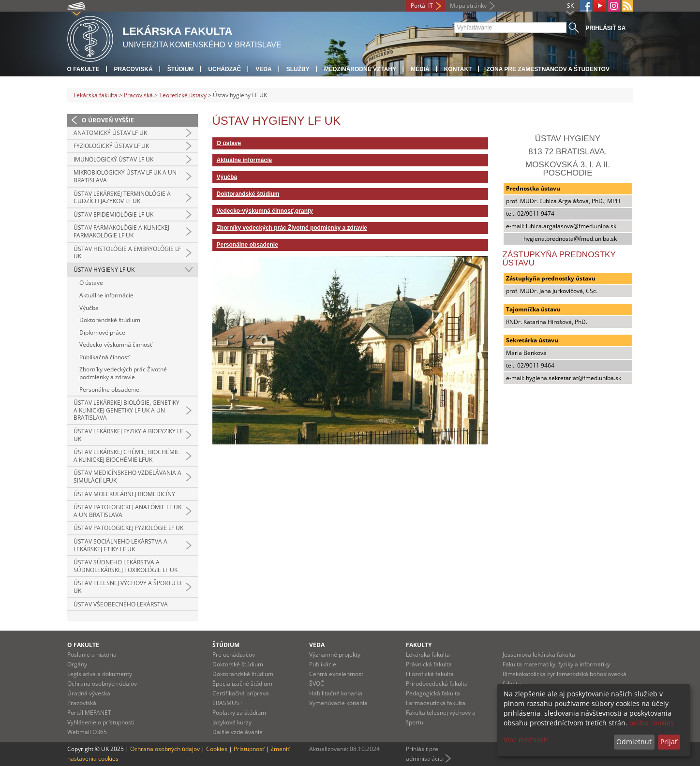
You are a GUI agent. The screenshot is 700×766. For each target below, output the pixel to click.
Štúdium (181, 69)
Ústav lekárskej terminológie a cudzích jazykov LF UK (122, 198)
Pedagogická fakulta (433, 693)
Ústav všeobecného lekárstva (121, 604)
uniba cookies (652, 723)
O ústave (91, 283)
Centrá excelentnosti (337, 674)
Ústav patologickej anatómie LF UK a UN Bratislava (127, 511)
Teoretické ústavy (183, 95)
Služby (298, 69)
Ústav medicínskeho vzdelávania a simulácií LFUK (127, 477)
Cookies (217, 749)
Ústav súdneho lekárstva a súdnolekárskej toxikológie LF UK (126, 566)
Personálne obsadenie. (110, 390)
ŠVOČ (317, 684)
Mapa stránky (468, 6)
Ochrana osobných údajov (102, 684)
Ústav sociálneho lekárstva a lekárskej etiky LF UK (120, 545)
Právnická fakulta (429, 664)
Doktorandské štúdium (110, 320)
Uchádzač (224, 69)
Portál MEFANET (89, 713)
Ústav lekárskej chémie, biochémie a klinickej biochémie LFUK (127, 456)
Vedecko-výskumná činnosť (116, 345)
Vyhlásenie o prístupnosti (101, 722)
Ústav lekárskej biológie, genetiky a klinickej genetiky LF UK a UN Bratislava (127, 410)
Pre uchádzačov (234, 655)
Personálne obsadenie (247, 245)
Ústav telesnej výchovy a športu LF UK (128, 587)
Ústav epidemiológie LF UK (113, 214)
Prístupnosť (249, 749)
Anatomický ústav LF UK (110, 133)
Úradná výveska (89, 693)
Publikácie (323, 664)
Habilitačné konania (336, 693)
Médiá (420, 69)
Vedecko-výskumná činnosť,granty (265, 211)
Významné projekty (335, 655)
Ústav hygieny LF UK (104, 270)
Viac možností (526, 740)
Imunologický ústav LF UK (113, 159)
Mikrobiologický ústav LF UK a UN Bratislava (125, 176)
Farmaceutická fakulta (436, 703)
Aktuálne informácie (106, 295)
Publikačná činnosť (104, 357)
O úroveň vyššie (108, 120)
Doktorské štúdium (238, 664)
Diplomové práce (102, 332)
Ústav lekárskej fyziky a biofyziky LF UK (128, 435)
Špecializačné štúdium (242, 684)
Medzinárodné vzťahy (360, 69)
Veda (263, 69)
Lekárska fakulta (96, 95)
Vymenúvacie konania (338, 703)
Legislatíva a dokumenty (100, 674)
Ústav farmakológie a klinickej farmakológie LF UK (121, 231)
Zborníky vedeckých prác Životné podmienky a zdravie (123, 373)
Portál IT (422, 6)
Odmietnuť (634, 742)
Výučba (89, 308)
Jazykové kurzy (232, 722)
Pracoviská (134, 69)
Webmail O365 (87, 732)
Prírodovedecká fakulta (437, 684)
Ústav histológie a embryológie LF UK (127, 253)
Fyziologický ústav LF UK (111, 146)
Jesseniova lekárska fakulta (539, 655)
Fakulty (419, 645)
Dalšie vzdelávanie (238, 732)
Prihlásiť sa (605, 28)
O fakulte (83, 69)
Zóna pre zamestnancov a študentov (548, 69)
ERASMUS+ (228, 703)
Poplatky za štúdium (239, 713)
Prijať (669, 742)
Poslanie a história (92, 655)
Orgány (77, 664)
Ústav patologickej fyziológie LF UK (128, 528)
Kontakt (458, 69)
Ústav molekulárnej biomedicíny (124, 494)
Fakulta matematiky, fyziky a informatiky (556, 664)
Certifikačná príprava (241, 693)
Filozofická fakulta (430, 674)
